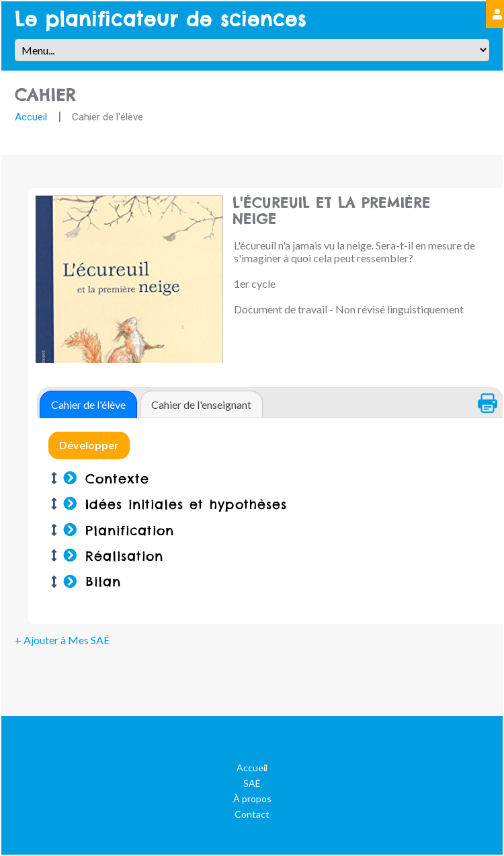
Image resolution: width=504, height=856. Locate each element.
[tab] (88, 404)
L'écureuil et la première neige (355, 211)
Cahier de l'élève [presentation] (88, 404)
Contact (252, 814)
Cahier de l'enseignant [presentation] (201, 404)
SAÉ (252, 783)
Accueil (31, 117)
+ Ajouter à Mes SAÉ (62, 640)
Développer (89, 445)
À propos (252, 799)
